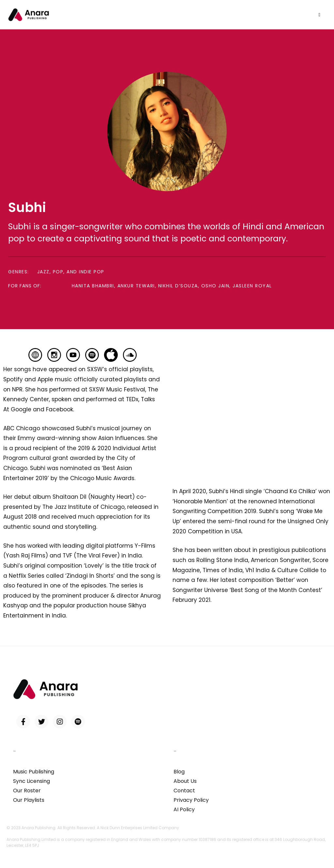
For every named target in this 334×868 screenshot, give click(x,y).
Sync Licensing (31, 781)
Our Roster (27, 791)
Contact (184, 791)
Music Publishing (34, 772)
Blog (179, 772)
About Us (185, 781)
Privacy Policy (191, 800)
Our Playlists (29, 800)
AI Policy (184, 809)
